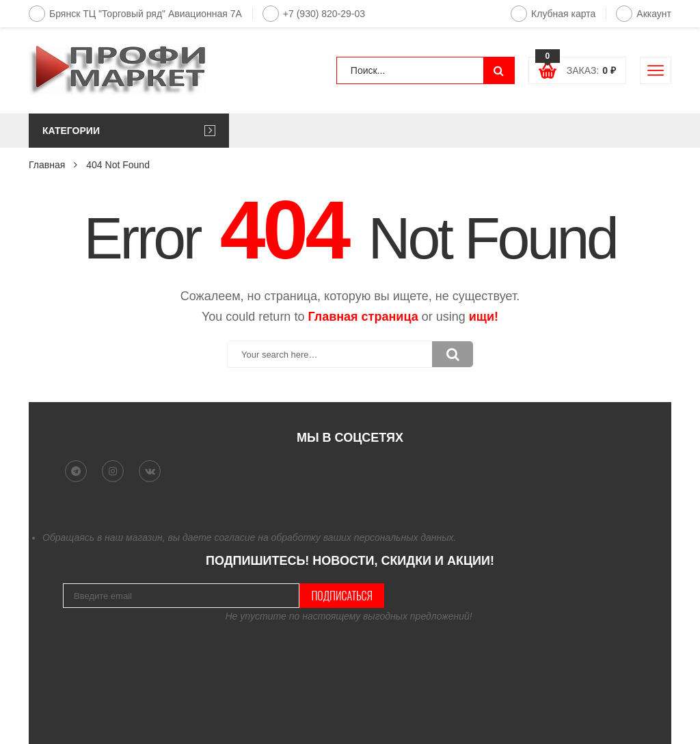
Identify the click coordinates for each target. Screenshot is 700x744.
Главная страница (363, 317)
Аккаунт (644, 14)
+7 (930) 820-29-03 (314, 14)
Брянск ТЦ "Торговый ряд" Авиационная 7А (135, 14)
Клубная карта (553, 14)
